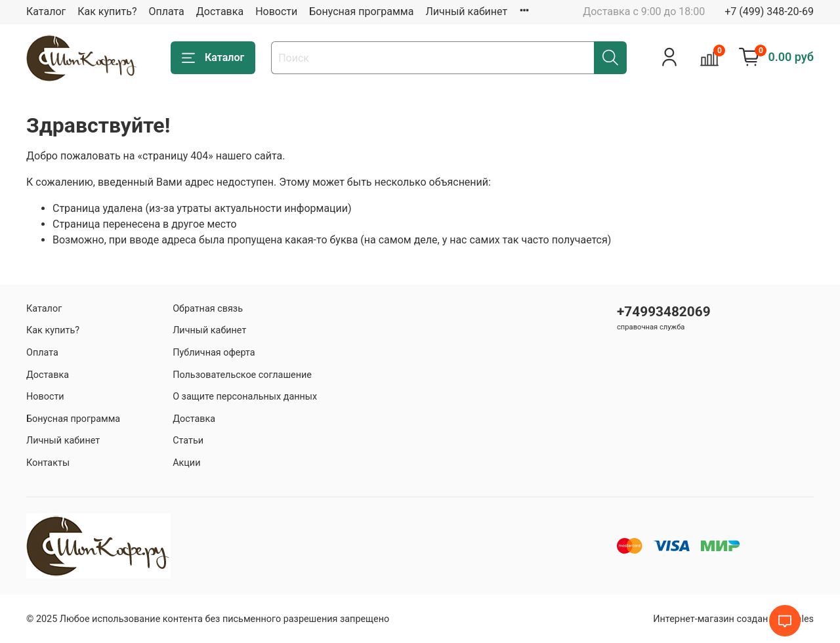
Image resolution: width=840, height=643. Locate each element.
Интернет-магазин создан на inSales (733, 619)
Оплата (166, 11)
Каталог (46, 11)
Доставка (220, 11)
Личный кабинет (466, 11)
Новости (276, 11)
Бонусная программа (361, 11)
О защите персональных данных (245, 397)
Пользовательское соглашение (242, 375)
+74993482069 (664, 312)
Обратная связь (208, 309)
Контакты (48, 463)
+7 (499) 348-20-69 (769, 11)
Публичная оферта (214, 353)
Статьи (188, 441)
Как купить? (107, 11)
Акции (186, 463)
